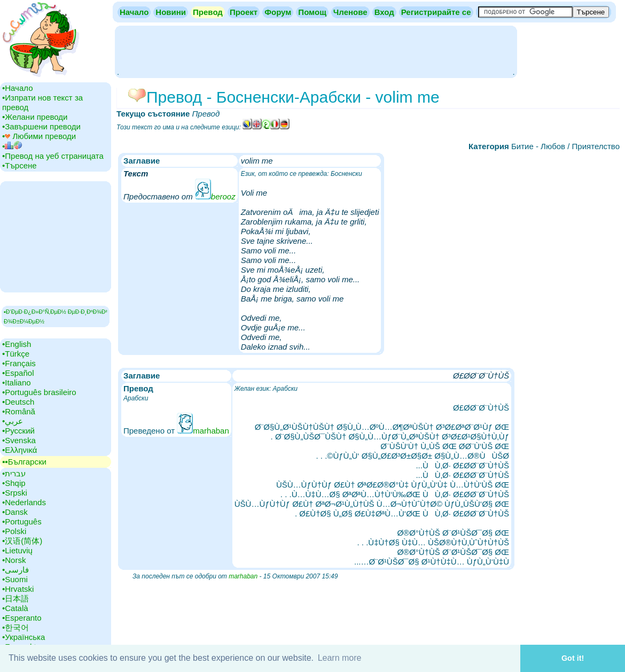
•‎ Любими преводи (39, 136)
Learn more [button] (340, 658)
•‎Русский (18, 431)
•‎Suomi (15, 579)
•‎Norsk (14, 560)
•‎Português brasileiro (39, 392)
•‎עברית (14, 473)
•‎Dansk (15, 512)
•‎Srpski (15, 493)
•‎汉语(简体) (22, 541)
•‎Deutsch (18, 402)
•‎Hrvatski (18, 589)
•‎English (17, 344)
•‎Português (22, 522)
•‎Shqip (14, 483)
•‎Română (19, 411)
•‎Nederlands (24, 502)
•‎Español (18, 373)
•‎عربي (13, 421)
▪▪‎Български (24, 462)
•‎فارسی (15, 570)
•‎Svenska (19, 440)
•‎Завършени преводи (41, 126)
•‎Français (19, 363)
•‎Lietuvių (17, 550)
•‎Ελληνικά (19, 450)
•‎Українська (24, 637)
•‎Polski (14, 531)
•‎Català (15, 608)
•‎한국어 (15, 627)
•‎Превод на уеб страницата (53, 156)
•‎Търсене (19, 165)
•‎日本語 (15, 598)
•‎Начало (18, 88)
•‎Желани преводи (35, 117)
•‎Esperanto (22, 618)
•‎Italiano (17, 383)
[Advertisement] (316, 51)
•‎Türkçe (16, 354)
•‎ (12, 146)
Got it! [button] (573, 658)
